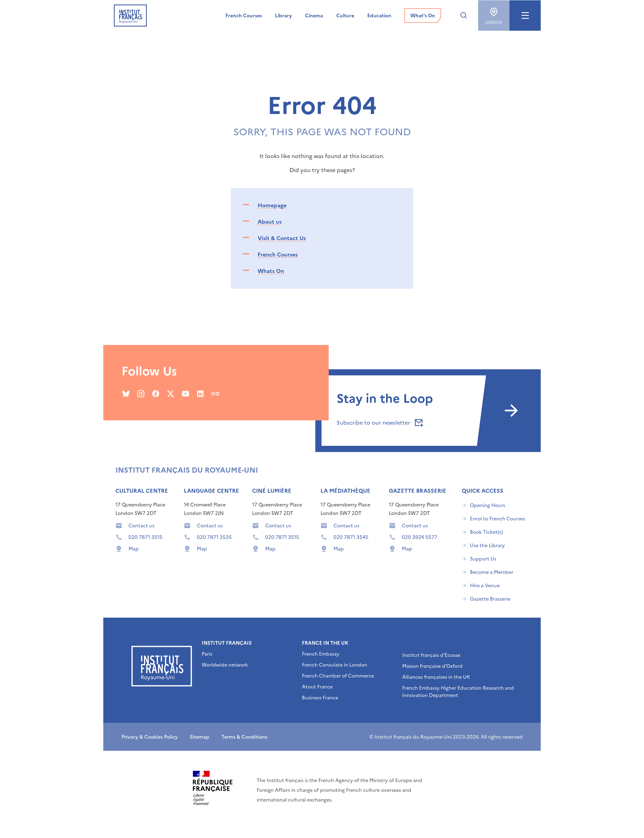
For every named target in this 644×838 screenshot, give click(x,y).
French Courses (278, 255)
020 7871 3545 (351, 537)
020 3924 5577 (420, 537)
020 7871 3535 (214, 537)
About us (270, 222)
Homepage (272, 205)
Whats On (271, 271)
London (494, 14)
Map (134, 549)
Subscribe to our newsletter (379, 423)
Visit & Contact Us (282, 238)
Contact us (141, 526)
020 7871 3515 (146, 537)
